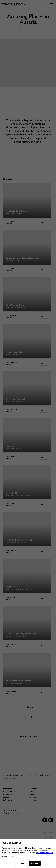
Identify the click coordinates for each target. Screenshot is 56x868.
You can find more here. (45, 853)
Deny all (21, 863)
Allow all (35, 863)
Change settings (8, 856)
